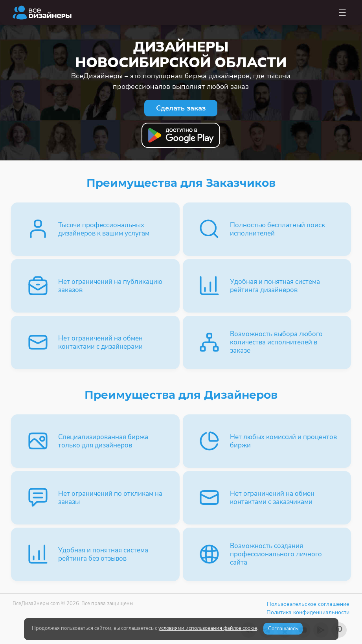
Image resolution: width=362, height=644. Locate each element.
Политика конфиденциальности (308, 612)
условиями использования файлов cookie (208, 628)
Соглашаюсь (283, 629)
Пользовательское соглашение (308, 604)
